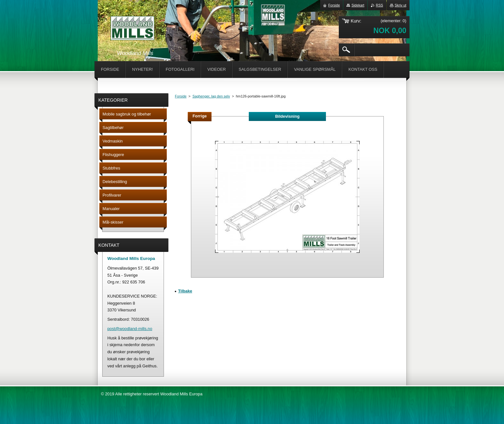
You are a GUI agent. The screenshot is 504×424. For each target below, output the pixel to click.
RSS (379, 5)
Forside (181, 96)
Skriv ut (401, 5)
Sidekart (358, 5)
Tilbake (185, 291)
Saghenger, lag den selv (211, 96)
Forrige (200, 116)
